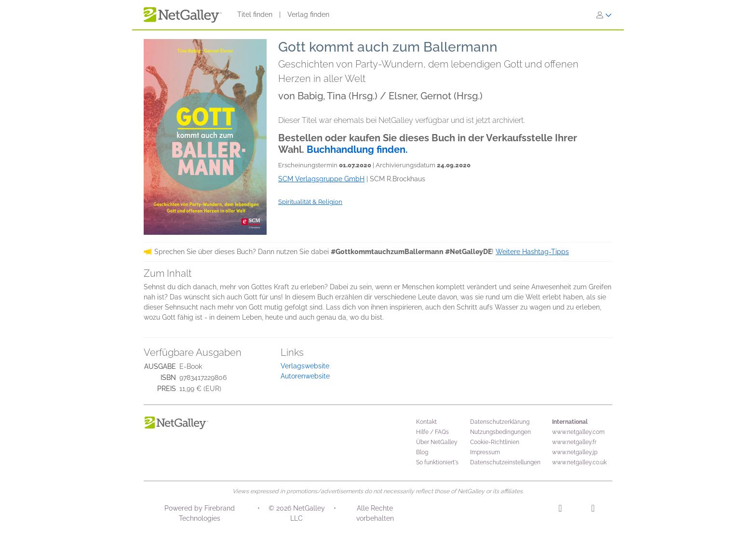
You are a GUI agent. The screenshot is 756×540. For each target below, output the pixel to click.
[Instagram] (560, 510)
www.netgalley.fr (574, 442)
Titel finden (255, 14)
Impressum (485, 452)
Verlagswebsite (305, 366)
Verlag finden (308, 14)
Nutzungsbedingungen (500, 432)
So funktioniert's (437, 462)
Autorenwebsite (305, 376)
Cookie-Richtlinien (495, 442)
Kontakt (426, 422)
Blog (422, 452)
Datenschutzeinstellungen (505, 462)
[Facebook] (593, 510)
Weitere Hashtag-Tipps (532, 252)
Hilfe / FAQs (432, 432)
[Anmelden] (604, 15)
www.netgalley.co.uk (579, 462)
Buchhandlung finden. (357, 149)
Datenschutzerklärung (500, 422)
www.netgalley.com (578, 432)
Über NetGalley (437, 442)
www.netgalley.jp (575, 452)
